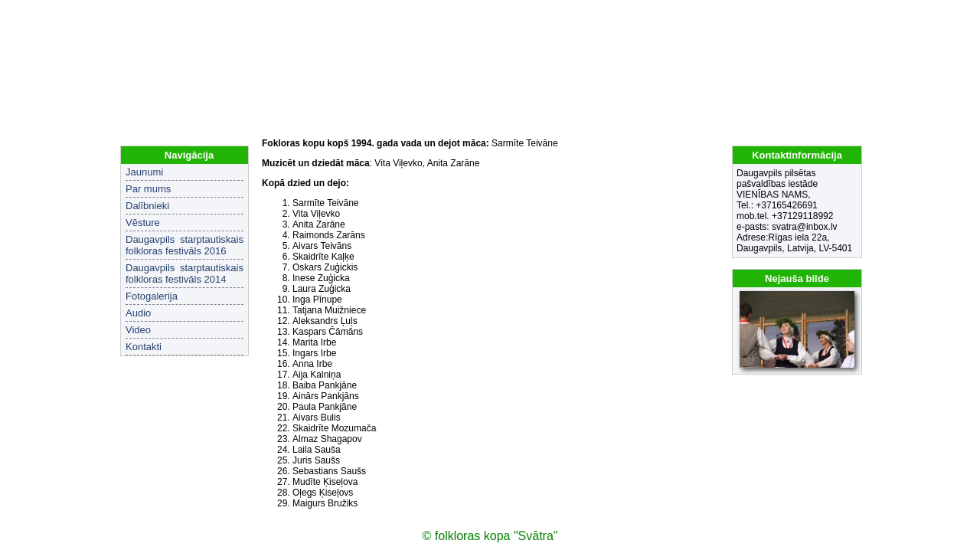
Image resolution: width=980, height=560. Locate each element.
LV (832, 15)
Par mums (148, 189)
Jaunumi (144, 172)
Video (138, 330)
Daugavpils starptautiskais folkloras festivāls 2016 (185, 245)
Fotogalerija (152, 296)
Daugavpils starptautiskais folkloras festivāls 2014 (185, 273)
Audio (138, 313)
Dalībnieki (147, 206)
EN (852, 15)
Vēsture (143, 223)
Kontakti (144, 347)
